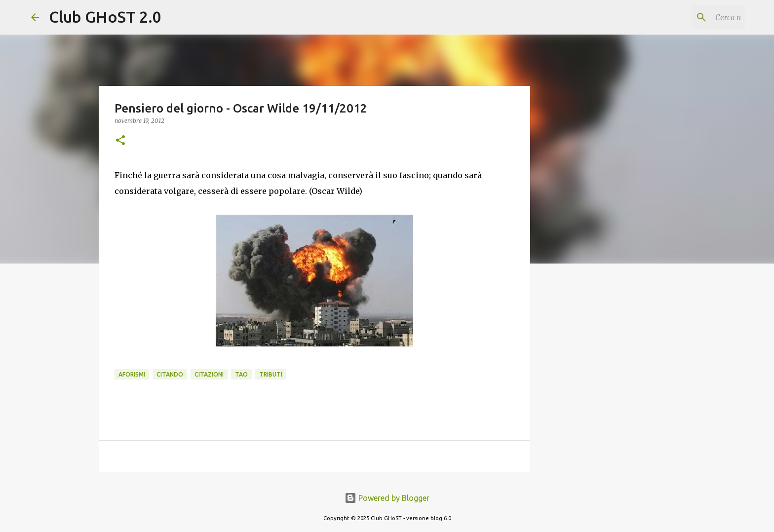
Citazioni (209, 374)
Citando (170, 374)
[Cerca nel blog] (693, 17)
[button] (120, 141)
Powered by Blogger (387, 498)
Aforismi (132, 374)
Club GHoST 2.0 (105, 17)
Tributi (271, 374)
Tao (241, 374)
